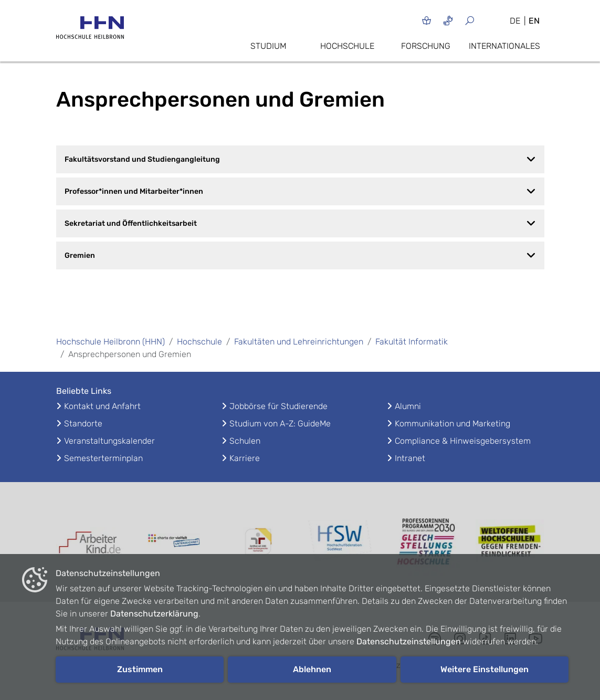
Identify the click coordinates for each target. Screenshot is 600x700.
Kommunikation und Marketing (452, 424)
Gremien (300, 255)
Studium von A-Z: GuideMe (280, 424)
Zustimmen (140, 669)
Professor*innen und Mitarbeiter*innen (300, 191)
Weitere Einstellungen (485, 669)
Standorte (83, 424)
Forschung (426, 46)
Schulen (245, 441)
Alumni (408, 406)
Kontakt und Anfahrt (102, 406)
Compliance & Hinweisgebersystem (463, 441)
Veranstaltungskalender (109, 441)
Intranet (410, 458)
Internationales (504, 46)
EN (534, 21)
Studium (268, 46)
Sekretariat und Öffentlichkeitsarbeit (300, 223)
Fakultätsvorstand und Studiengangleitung (300, 159)
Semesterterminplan (103, 458)
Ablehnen (312, 669)
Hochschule (347, 46)
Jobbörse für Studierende (278, 406)
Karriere (245, 458)
